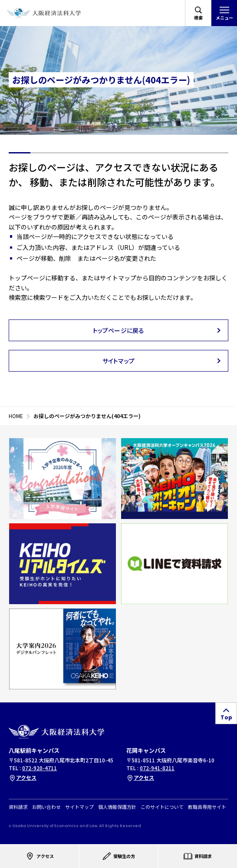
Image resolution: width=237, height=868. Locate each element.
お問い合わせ (46, 806)
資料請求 (18, 806)
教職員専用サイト (207, 806)
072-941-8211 (157, 768)
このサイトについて (162, 806)
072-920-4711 (39, 768)
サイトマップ (79, 806)
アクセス (23, 777)
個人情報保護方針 (117, 806)
